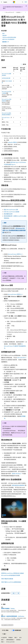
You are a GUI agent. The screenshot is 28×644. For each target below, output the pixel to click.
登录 (26, 2)
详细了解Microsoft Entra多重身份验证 (11, 582)
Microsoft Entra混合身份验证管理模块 (6, 114)
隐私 (2, 640)
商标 (2, 642)
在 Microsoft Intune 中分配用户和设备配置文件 (15, 346)
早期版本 (11, 637)
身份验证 (18, 12)
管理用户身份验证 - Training (8, 608)
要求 (3, 33)
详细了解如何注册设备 (7, 579)
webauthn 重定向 (12, 142)
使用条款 (18, 640)
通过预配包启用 (8, 214)
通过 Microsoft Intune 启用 (11, 210)
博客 (15, 637)
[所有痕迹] (3, 12)
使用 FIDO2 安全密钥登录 (8, 39)
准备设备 (4, 35)
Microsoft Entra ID (10, 12)
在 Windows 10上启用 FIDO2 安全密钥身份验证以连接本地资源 (14, 230)
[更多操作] (25, 12)
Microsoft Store (21, 358)
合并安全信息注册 (6, 78)
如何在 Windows (16, 474)
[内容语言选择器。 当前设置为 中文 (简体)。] (5, 630)
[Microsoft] (14, 2)
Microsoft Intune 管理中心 (15, 254)
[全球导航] (1, 2)
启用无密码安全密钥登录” (18, 485)
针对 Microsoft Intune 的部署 (12, 212)
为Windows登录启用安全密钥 (9, 37)
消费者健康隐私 (10, 640)
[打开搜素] (23, 2)
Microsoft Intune (6, 117)
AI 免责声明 (4, 637)
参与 (20, 637)
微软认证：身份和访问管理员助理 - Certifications (13, 616)
